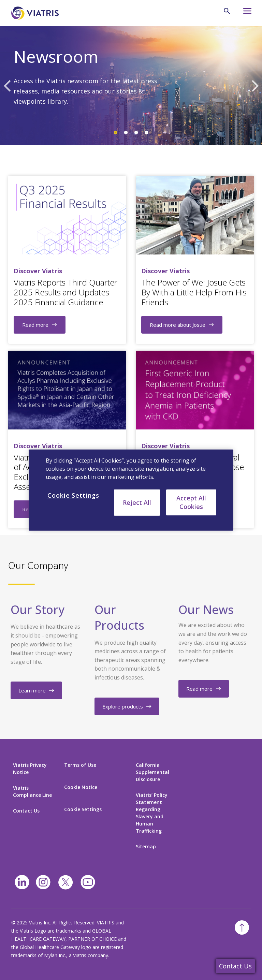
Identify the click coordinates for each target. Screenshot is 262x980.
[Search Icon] (227, 11)
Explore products (123, 706)
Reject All (137, 502)
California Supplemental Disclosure (152, 772)
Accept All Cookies (191, 502)
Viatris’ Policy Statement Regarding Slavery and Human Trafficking (152, 813)
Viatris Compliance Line (32, 791)
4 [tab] (146, 133)
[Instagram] (43, 882)
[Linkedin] (22, 882)
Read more (35, 325)
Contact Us (235, 966)
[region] (131, 490)
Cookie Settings (83, 809)
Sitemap (146, 846)
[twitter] (65, 882)
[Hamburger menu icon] (244, 13)
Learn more (32, 690)
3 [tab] (136, 133)
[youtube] (88, 882)
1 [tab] (116, 133)
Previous (7, 85)
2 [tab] (126, 133)
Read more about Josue (178, 325)
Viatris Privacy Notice (30, 769)
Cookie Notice (81, 787)
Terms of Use (80, 765)
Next (255, 85)
